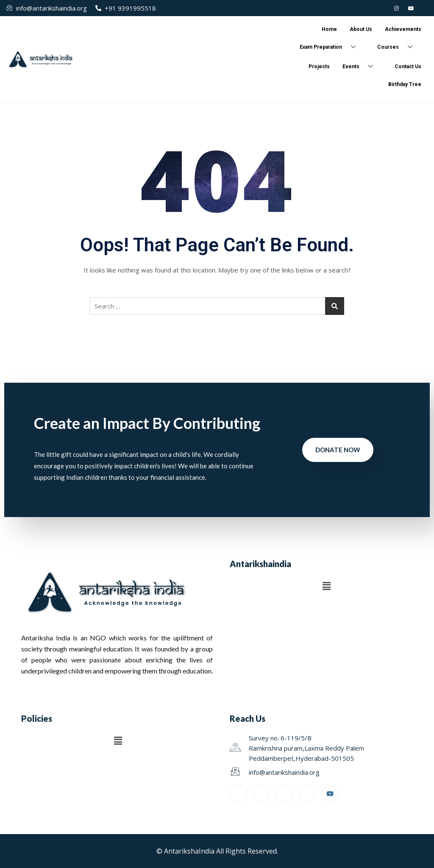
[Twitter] (382, 8)
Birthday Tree (405, 84)
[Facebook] (426, 8)
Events (361, 67)
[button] (326, 586)
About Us (361, 29)
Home (329, 29)
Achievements (403, 29)
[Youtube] (411, 8)
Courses (398, 47)
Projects (319, 67)
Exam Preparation (331, 47)
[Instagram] (397, 8)
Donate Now (338, 450)
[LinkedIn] (368, 8)
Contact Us (408, 67)
